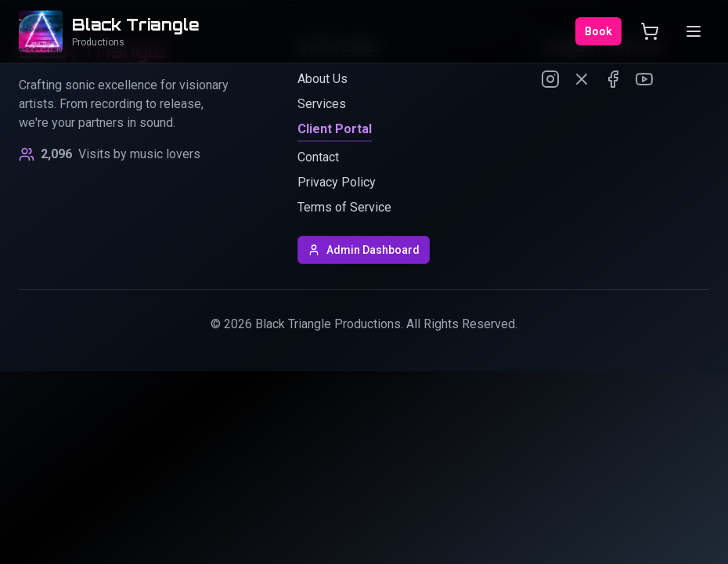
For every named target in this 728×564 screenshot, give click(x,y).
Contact (318, 157)
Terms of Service (344, 207)
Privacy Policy (337, 182)
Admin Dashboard (364, 250)
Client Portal (335, 129)
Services (322, 104)
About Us (323, 79)
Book (598, 31)
